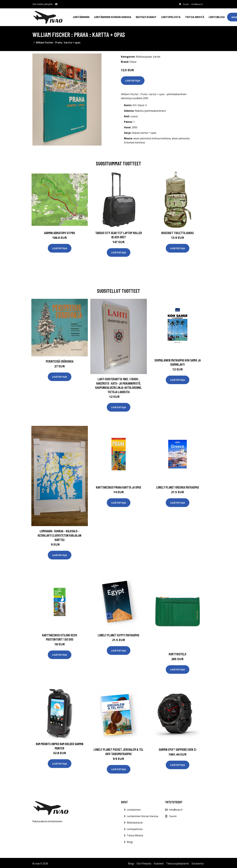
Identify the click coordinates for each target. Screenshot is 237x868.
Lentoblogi (217, 16)
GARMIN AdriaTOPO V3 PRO (60, 232)
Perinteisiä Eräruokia (60, 360)
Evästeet (159, 862)
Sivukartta (197, 862)
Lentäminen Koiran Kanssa (142, 815)
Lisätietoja (133, 79)
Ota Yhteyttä (144, 862)
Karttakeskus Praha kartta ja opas (118, 486)
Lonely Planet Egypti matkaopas (118, 634)
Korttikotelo (177, 653)
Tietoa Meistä (135, 834)
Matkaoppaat (144, 55)
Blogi (130, 841)
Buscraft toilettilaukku (178, 232)
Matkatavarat (146, 16)
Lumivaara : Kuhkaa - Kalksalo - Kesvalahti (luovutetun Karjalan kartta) (60, 534)
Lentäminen (81, 16)
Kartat (157, 55)
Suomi (184, 4)
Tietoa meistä (195, 16)
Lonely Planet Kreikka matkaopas (178, 486)
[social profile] (56, 4)
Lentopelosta (171, 16)
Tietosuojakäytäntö (178, 862)
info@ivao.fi (196, 4)
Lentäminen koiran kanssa (113, 16)
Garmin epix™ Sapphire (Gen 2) (177, 748)
